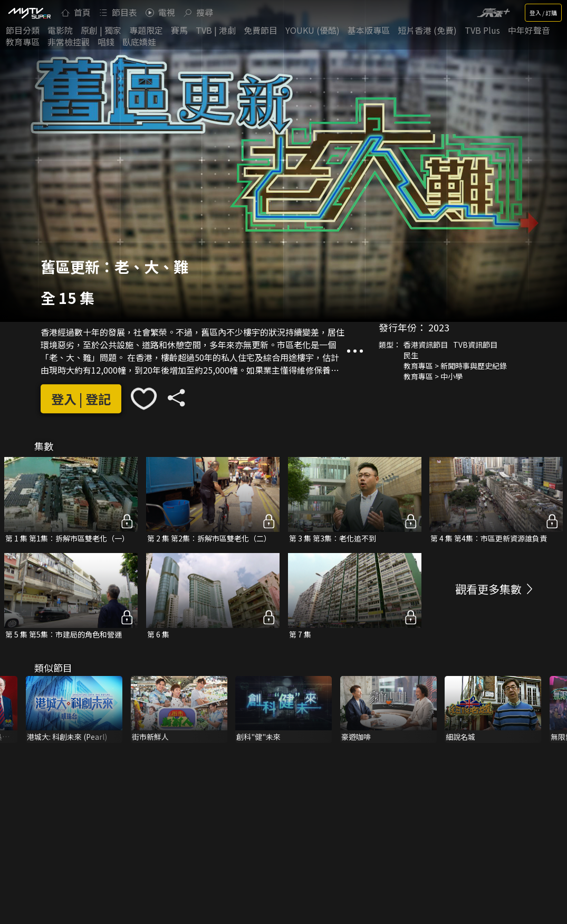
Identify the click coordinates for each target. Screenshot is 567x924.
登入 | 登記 (81, 399)
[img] (29, 13)
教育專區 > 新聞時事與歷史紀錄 (455, 366)
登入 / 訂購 (543, 13)
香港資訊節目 (426, 345)
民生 (411, 355)
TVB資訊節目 (475, 345)
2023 (439, 327)
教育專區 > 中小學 (433, 376)
